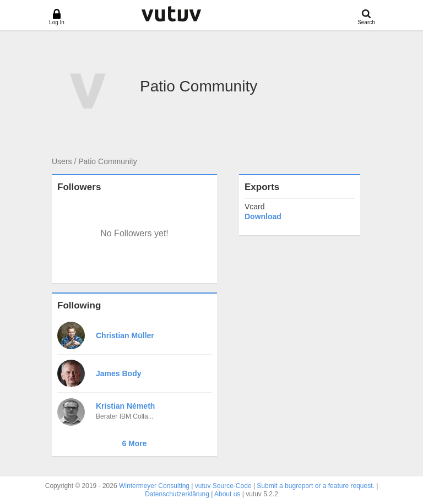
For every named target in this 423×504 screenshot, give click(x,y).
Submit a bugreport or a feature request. (315, 486)
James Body (118, 373)
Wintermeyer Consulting (154, 486)
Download (263, 216)
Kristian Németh (125, 406)
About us (227, 494)
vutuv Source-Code (223, 486)
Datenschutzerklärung (177, 494)
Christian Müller (125, 335)
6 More (134, 443)
